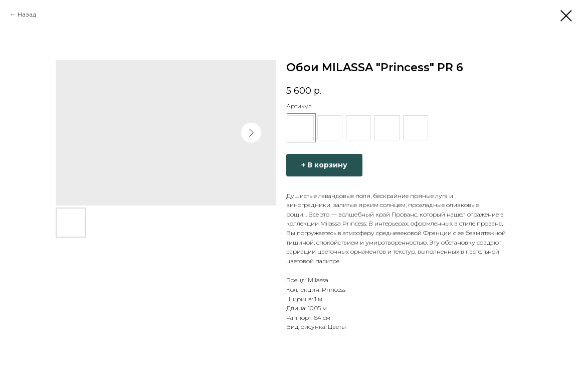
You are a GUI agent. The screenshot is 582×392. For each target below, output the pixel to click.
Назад (27, 14)
